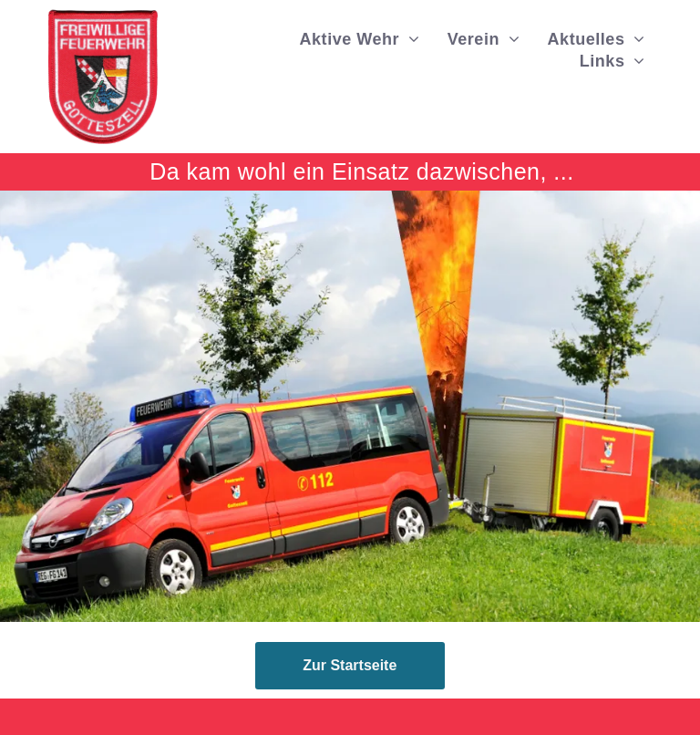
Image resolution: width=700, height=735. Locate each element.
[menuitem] (360, 39)
